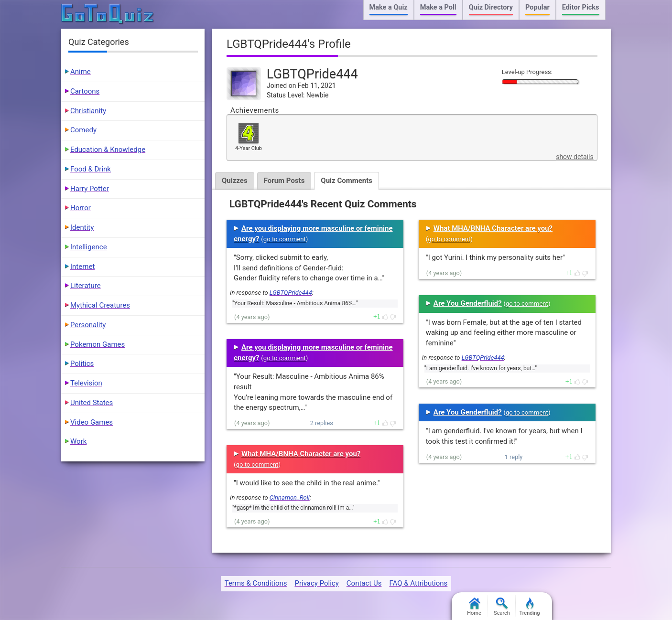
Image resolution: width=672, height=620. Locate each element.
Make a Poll (438, 7)
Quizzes (235, 181)
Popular (537, 7)
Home (474, 607)
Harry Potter (90, 189)
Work (78, 441)
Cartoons (85, 91)
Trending (530, 607)
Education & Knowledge (108, 150)
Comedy (83, 130)
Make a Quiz (389, 7)
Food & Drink (91, 169)
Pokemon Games (98, 344)
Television (86, 383)
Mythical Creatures (100, 305)
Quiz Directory (491, 7)
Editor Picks (581, 7)
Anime (81, 72)
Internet (82, 267)
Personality (88, 325)
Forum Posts (284, 181)
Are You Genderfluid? (468, 303)
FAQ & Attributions (418, 583)
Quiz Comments (347, 181)
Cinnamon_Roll (290, 497)
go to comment (285, 239)
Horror (81, 208)
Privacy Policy (316, 583)
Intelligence (89, 247)
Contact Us (364, 583)
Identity (82, 227)
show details (574, 157)
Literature (86, 286)
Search (502, 607)
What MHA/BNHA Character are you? (301, 454)
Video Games (92, 422)
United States (92, 403)
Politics (82, 363)
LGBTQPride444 (291, 293)
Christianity (88, 111)
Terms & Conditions (256, 583)
